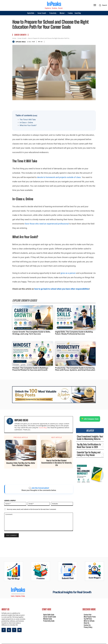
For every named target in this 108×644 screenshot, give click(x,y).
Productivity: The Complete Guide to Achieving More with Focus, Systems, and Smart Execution (75, 368)
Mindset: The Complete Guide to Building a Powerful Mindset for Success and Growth (30, 368)
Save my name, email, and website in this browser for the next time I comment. (32, 509)
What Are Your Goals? (28, 125)
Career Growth (20, 35)
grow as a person (68, 273)
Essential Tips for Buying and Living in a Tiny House (90, 449)
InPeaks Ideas (21, 42)
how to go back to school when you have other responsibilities (62, 289)
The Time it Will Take (28, 120)
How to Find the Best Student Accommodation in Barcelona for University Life (57, 462)
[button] (102, 5)
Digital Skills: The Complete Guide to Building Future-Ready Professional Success (74, 332)
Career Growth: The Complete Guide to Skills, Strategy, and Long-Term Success (31, 332)
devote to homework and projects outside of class (59, 177)
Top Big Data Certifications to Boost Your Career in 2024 (90, 442)
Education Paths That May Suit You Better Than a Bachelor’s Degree (21, 464)
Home (14, 38)
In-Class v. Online (26, 123)
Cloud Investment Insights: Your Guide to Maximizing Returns (89, 436)
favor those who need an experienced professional (47, 224)
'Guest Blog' (43, 427)
